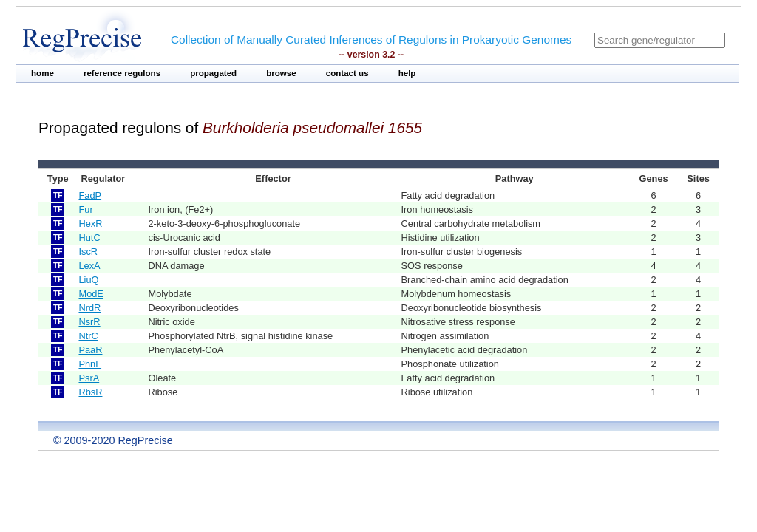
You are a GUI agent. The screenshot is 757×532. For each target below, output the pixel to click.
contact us (347, 73)
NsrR (89, 322)
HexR (90, 224)
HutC (89, 238)
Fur (85, 209)
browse (281, 73)
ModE (91, 294)
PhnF (90, 364)
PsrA (89, 378)
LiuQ (88, 280)
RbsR (90, 392)
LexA (89, 266)
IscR (88, 252)
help (407, 73)
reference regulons (122, 73)
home (43, 73)
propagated (213, 73)
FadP (90, 195)
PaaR (90, 350)
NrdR (89, 308)
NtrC (88, 336)
